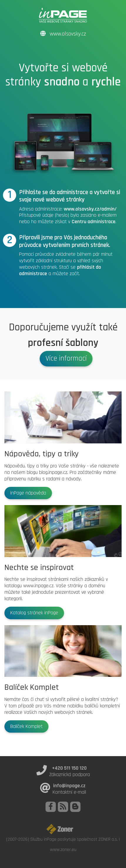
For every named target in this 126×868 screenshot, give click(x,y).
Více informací (66, 359)
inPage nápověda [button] (28, 493)
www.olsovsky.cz (63, 34)
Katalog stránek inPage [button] (34, 613)
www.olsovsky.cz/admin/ (90, 209)
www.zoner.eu (63, 850)
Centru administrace (94, 222)
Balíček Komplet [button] (26, 726)
